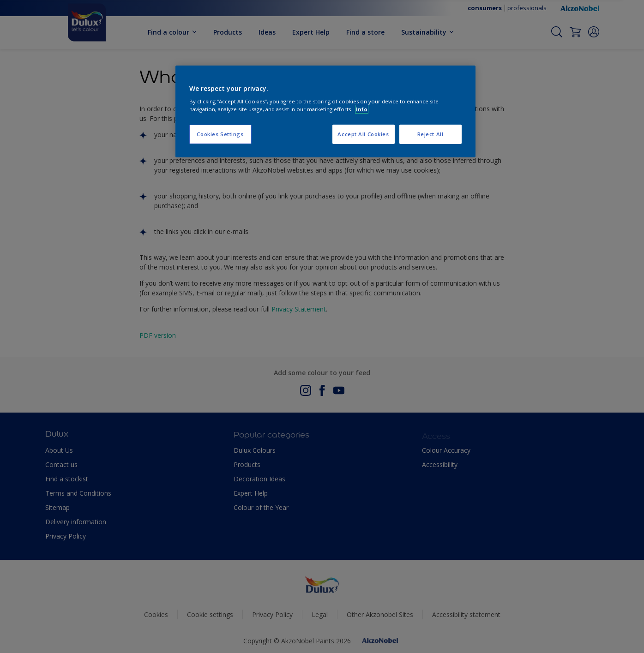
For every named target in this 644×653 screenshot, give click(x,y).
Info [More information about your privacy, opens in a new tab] (362, 109)
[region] (325, 112)
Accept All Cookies (363, 134)
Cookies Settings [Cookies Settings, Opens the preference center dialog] (220, 134)
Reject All (430, 134)
